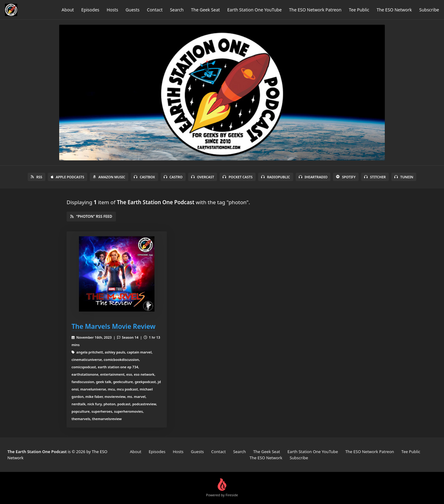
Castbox (144, 177)
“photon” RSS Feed (91, 216)
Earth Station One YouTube (255, 10)
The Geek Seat (206, 10)
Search (177, 10)
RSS (37, 177)
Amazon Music (109, 177)
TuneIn (404, 177)
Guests (132, 10)
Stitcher (375, 177)
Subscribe (429, 10)
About (68, 10)
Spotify (346, 177)
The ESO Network (394, 10)
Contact (155, 10)
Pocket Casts (238, 177)
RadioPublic (276, 177)
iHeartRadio (313, 177)
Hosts (112, 10)
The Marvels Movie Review (113, 326)
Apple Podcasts (68, 177)
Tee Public (359, 10)
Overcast (203, 177)
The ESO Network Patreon (315, 10)
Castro (173, 177)
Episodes (90, 10)
